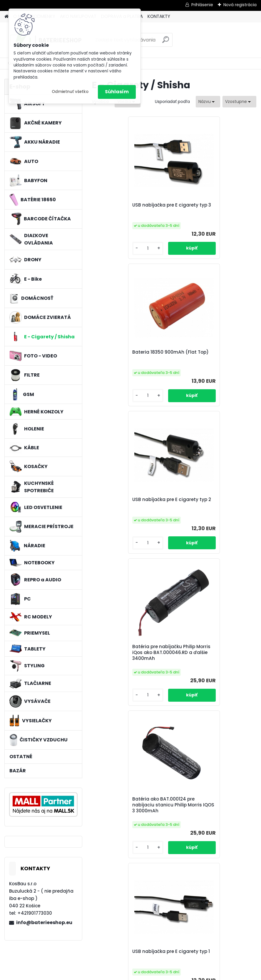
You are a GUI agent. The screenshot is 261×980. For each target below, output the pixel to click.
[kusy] (111, 248)
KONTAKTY (159, 16)
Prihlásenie (202, 5)
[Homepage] (6, 17)
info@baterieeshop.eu (44, 922)
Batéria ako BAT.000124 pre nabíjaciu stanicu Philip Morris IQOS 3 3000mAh (129, 516)
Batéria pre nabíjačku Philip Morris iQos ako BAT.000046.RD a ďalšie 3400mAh (212, 361)
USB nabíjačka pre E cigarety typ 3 (131, 208)
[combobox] (208, 102)
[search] (166, 42)
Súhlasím (117, 92)
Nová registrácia (240, 5)
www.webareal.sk (154, 974)
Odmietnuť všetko (70, 92)
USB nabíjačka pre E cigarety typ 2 (131, 359)
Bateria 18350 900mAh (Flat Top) (213, 208)
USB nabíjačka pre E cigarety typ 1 (214, 515)
